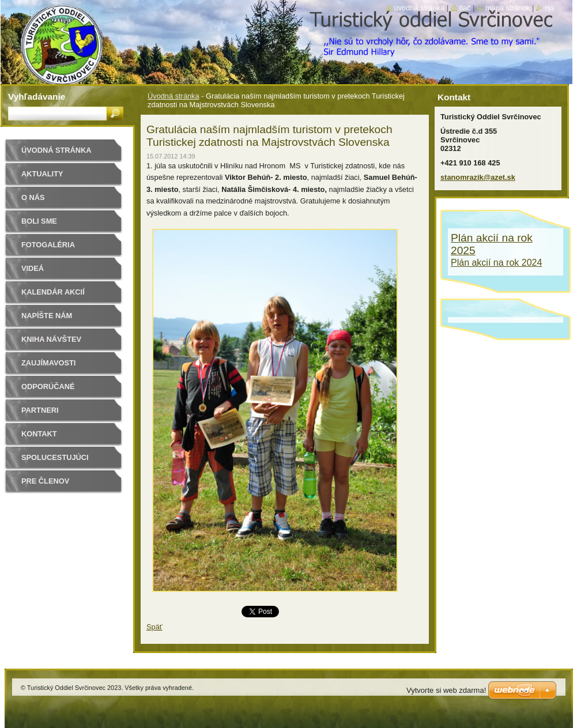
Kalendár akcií (53, 292)
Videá (33, 268)
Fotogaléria (48, 245)
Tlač (465, 8)
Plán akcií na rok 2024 (496, 263)
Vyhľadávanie (37, 97)
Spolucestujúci (55, 457)
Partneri (40, 410)
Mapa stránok (508, 8)
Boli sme (39, 221)
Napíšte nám (47, 316)
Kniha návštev (51, 339)
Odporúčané (48, 386)
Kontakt (39, 434)
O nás (33, 197)
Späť (154, 627)
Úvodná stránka (174, 96)
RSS (550, 8)
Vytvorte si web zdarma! (446, 690)
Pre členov (45, 481)
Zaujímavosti (48, 363)
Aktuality (42, 174)
